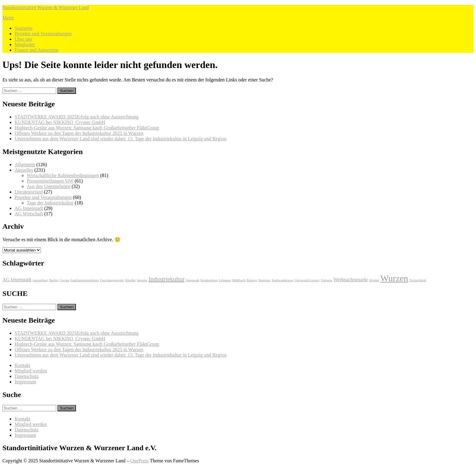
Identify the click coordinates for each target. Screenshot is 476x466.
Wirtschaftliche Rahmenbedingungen (63, 175)
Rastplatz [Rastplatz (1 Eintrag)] (264, 280)
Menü (8, 18)
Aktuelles (24, 170)
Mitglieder (25, 45)
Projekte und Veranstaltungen (43, 34)
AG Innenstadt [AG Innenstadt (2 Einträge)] (17, 280)
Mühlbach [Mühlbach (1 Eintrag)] (239, 280)
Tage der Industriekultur (50, 203)
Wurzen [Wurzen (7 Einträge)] (394, 278)
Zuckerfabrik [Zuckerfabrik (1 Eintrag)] (418, 280)
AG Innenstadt (29, 208)
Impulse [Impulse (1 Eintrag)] (142, 280)
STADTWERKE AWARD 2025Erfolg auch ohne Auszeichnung (76, 117)
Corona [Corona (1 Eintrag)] (64, 280)
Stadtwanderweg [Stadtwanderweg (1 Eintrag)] (282, 280)
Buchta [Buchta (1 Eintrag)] (54, 280)
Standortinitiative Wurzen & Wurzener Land (46, 7)
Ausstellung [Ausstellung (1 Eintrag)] (40, 280)
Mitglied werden (31, 371)
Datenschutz (27, 376)
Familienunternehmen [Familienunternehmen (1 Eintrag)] (85, 280)
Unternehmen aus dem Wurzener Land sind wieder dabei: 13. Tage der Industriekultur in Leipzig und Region (121, 139)
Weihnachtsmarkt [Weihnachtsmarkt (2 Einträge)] (350, 280)
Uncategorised (29, 192)
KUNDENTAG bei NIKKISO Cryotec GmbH (60, 122)
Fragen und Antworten (36, 50)
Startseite (24, 28)
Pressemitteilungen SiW (50, 181)
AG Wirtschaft (29, 214)
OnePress (139, 461)
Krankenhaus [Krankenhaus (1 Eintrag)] (209, 280)
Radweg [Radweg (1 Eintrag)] (252, 280)
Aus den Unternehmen (49, 186)
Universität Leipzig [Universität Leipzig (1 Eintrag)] (307, 280)
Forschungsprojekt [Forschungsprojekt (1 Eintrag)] (112, 280)
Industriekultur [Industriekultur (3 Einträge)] (167, 279)
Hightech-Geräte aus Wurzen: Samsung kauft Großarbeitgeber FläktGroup (87, 128)
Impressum (25, 382)
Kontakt (22, 365)
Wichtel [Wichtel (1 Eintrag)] (374, 280)
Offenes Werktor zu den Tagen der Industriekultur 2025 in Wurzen (79, 133)
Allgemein (25, 164)
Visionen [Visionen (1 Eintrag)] (326, 280)
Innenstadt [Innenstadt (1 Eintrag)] (192, 280)
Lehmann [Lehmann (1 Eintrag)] (225, 280)
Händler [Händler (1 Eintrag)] (131, 280)
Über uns (23, 39)
